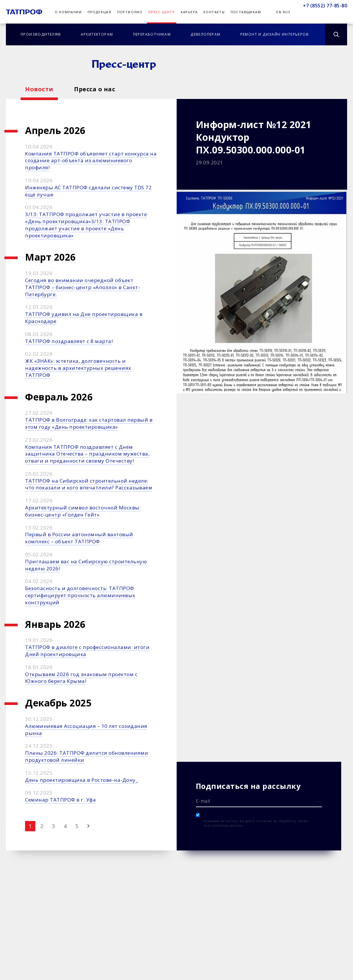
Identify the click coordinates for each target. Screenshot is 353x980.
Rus (286, 12)
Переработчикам (152, 34)
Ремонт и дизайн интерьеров (275, 34)
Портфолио (130, 12)
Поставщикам (246, 12)
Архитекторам (97, 34)
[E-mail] (259, 801)
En (279, 12)
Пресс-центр (162, 12)
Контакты (214, 12)
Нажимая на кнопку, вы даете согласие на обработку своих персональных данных (256, 823)
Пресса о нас (95, 89)
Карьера (189, 12)
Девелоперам (205, 34)
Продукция (100, 12)
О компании (68, 12)
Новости (39, 89)
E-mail (203, 801)
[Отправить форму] (318, 801)
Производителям (41, 34)
